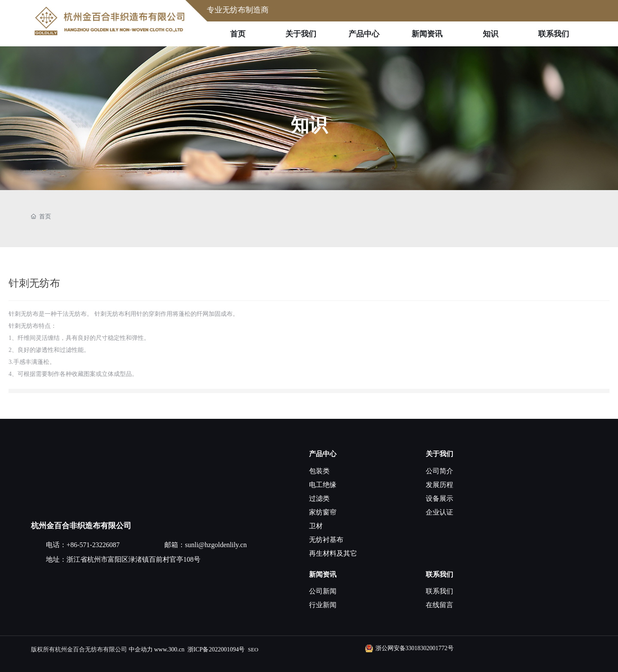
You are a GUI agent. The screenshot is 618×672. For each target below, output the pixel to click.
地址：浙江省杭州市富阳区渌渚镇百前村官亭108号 (123, 559)
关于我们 (439, 454)
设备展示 (439, 498)
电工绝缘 (323, 485)
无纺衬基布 (326, 540)
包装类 (319, 471)
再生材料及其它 (333, 553)
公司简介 (439, 471)
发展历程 (439, 485)
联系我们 (439, 574)
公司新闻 (323, 591)
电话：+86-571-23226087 (83, 545)
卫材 (316, 526)
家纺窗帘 (323, 512)
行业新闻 (323, 605)
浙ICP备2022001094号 (216, 649)
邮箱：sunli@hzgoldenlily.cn (206, 545)
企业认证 (439, 512)
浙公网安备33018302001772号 (415, 648)
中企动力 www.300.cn (157, 649)
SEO (253, 649)
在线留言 (439, 605)
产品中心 (323, 454)
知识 (309, 125)
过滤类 (319, 498)
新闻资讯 (323, 574)
